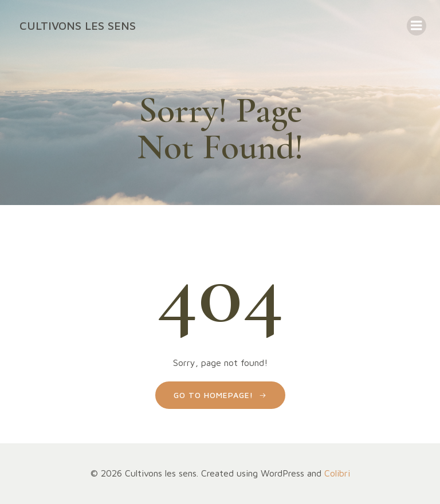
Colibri (337, 473)
